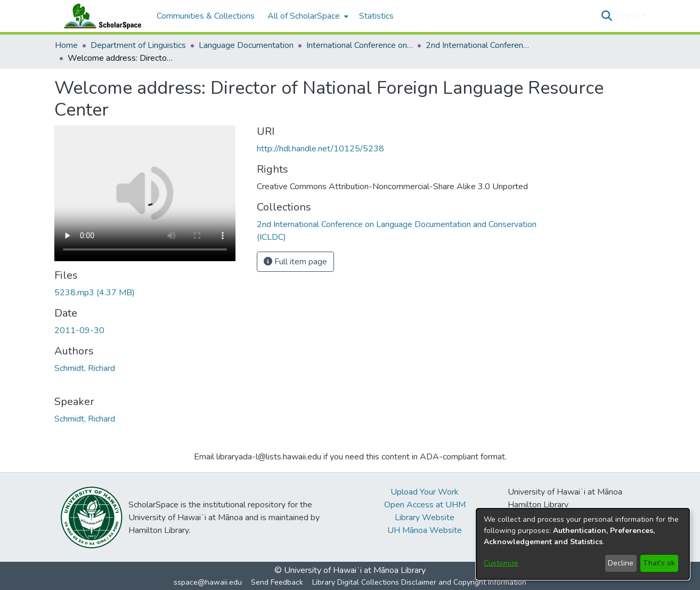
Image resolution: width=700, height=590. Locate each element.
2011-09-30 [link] (79, 330)
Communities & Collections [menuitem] (206, 16)
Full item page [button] (295, 262)
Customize (501, 563)
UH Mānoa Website (425, 530)
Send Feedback (277, 582)
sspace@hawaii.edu (208, 582)
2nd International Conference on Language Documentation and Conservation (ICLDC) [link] (479, 45)
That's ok (659, 563)
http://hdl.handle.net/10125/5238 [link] (320, 149)
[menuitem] (307, 16)
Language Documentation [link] (246, 45)
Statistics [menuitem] (376, 16)
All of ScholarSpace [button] (304, 16)
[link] (95, 293)
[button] (607, 16)
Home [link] (66, 45)
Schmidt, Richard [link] (85, 368)
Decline (621, 563)
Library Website (425, 518)
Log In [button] (628, 16)
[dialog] (583, 544)
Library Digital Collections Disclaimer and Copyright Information (419, 582)
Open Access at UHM (425, 505)
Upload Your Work (425, 492)
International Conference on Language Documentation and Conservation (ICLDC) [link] (360, 45)
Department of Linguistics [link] (138, 45)
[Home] (100, 16)
